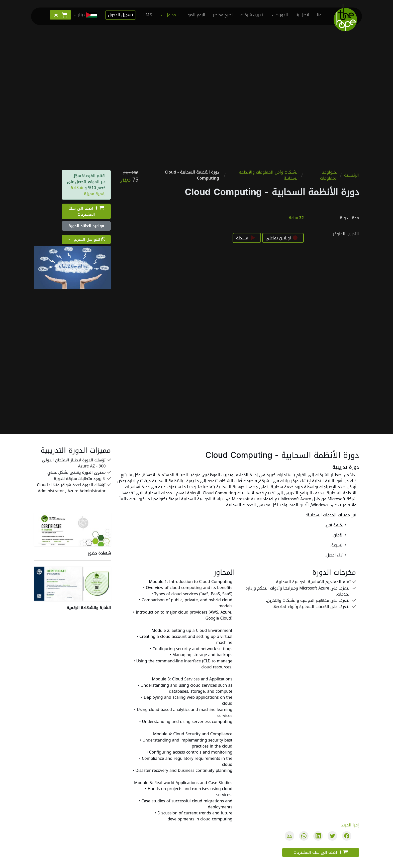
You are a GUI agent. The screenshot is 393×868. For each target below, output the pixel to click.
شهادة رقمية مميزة (88, 190)
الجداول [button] (172, 15)
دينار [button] (88, 15)
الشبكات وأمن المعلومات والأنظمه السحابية (269, 175)
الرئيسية (352, 175)
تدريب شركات (252, 15)
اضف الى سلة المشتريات (86, 211)
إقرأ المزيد (350, 825)
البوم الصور (196, 15)
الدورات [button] (282, 15)
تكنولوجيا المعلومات (329, 175)
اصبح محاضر (223, 15)
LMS (148, 15)
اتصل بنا (302, 15)
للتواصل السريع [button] (89, 240)
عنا (319, 15)
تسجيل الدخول (121, 15)
